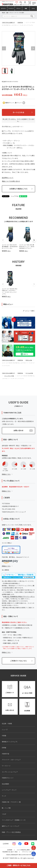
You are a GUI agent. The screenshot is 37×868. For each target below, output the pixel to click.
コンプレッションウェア (10, 772)
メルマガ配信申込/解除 (23, 850)
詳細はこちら (6, 474)
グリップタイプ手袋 (9, 376)
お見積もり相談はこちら (19, 189)
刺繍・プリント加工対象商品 (11, 832)
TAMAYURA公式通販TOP (8, 23)
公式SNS (6, 844)
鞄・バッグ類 (6, 808)
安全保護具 (6, 784)
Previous (4, 48)
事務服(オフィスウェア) (10, 742)
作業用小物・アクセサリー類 (11, 802)
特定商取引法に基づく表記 (10, 852)
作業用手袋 (20, 23)
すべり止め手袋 (29, 373)
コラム (33, 8)
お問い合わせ (18, 431)
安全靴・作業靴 (7, 724)
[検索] (18, 16)
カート (30, 3)
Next (33, 48)
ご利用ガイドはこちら (18, 661)
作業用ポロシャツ (8, 778)
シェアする (15, 196)
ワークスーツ (6, 766)
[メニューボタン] (34, 3)
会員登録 (10, 850)
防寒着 (4, 748)
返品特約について (8, 178)
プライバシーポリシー (28, 852)
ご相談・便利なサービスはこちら (18, 865)
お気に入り (17, 3)
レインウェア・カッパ (9, 790)
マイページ (25, 3)
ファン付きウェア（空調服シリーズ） (14, 820)
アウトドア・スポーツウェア (11, 760)
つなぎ (4, 814)
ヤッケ (4, 796)
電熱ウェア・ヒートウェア (11, 826)
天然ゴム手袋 (29, 360)
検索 (21, 3)
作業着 (4, 736)
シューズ (5, 730)
